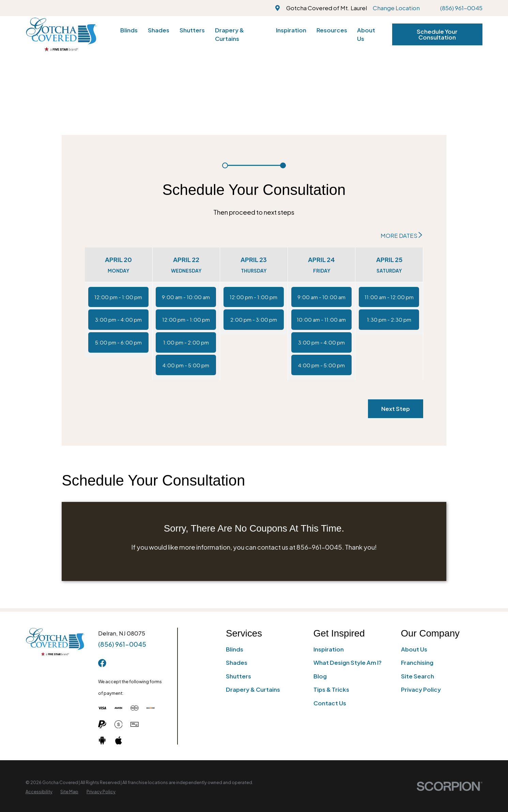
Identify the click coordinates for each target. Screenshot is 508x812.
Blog (320, 676)
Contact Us (330, 703)
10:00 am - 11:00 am (321, 319)
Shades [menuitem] (159, 30)
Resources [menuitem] (332, 30)
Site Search (418, 676)
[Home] (61, 35)
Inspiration (329, 649)
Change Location (396, 8)
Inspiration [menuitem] (291, 30)
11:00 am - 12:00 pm (389, 297)
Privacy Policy (421, 689)
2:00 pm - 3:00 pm (254, 319)
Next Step (396, 409)
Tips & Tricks (331, 689)
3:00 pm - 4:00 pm (118, 319)
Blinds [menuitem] (129, 30)
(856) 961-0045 (461, 8)
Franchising (417, 662)
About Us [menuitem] (366, 34)
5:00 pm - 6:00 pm (118, 342)
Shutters (238, 676)
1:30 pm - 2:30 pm (389, 319)
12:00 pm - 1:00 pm (118, 297)
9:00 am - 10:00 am (186, 297)
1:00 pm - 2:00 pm (186, 342)
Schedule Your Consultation (437, 34)
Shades (237, 662)
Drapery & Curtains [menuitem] (229, 34)
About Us (414, 649)
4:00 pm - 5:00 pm (186, 365)
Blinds (235, 649)
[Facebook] (102, 663)
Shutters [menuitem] (192, 30)
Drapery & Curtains (253, 689)
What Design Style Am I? (348, 662)
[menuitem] (39, 792)
